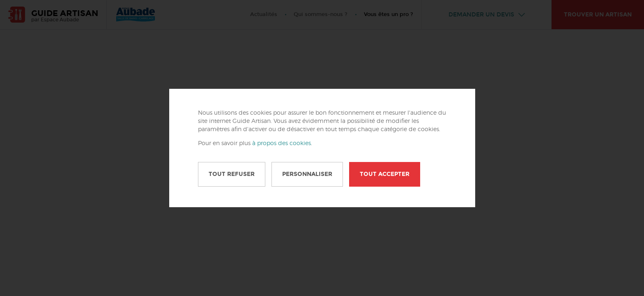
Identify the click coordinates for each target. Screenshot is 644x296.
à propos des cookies (282, 143)
